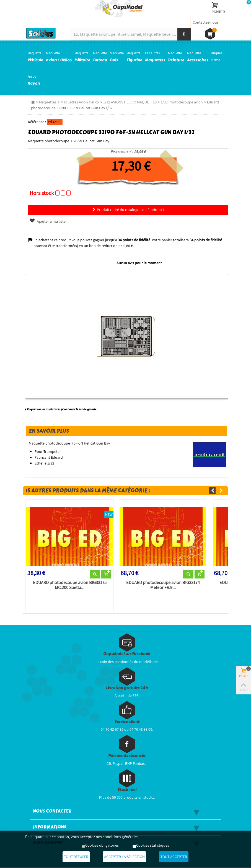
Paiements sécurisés (127, 756)
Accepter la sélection (124, 857)
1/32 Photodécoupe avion (181, 102)
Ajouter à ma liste (46, 221)
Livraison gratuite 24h (127, 688)
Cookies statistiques (153, 846)
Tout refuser (73, 857)
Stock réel (127, 790)
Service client (127, 722)
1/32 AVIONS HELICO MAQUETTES (129, 102)
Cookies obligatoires (102, 846)
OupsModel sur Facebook (127, 654)
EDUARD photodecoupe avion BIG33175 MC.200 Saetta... (69, 585)
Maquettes (47, 102)
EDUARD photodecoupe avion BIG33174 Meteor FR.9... (163, 585)
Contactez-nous (206, 22)
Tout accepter (177, 857)
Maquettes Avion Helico (79, 102)
